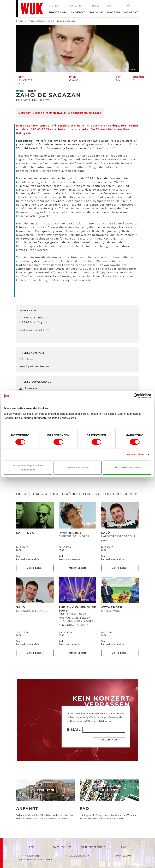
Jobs (110, 6)
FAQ (85, 809)
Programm (58, 12)
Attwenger (112, 607)
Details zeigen (136, 454)
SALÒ (106, 533)
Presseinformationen (40, 21)
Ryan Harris (70, 533)
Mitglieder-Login (77, 856)
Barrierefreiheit (93, 847)
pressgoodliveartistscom (35, 366)
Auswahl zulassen (77, 467)
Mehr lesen (35, 568)
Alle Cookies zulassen (127, 467)
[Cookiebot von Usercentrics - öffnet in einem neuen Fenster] (136, 396)
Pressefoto (31, 388)
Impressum (124, 856)
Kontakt (131, 12)
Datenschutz (62, 847)
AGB (31, 847)
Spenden (55, 6)
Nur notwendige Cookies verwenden (28, 467)
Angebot (78, 12)
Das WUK (96, 12)
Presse (95, 6)
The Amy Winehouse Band (77, 609)
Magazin (114, 12)
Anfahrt (27, 809)
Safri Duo (25, 533)
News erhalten (109, 740)
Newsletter (75, 6)
